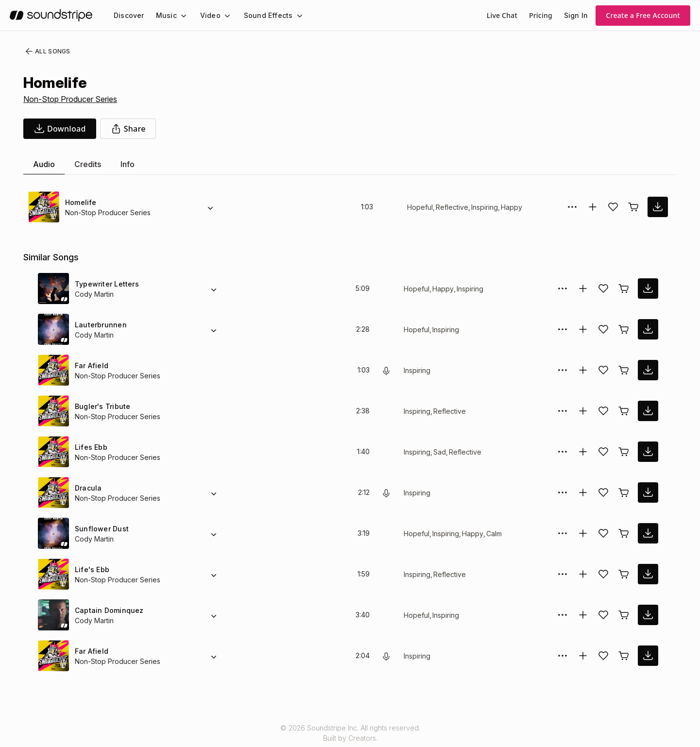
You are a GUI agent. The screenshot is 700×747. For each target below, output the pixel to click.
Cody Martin (94, 294)
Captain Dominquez (108, 610)
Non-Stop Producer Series (70, 99)
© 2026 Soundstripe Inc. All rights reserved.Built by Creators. (350, 733)
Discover (128, 15)
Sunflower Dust (100, 529)
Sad (441, 452)
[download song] (60, 129)
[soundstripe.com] (51, 15)
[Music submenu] (179, 16)
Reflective (451, 207)
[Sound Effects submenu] (290, 16)
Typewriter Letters (105, 284)
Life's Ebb (91, 569)
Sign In (577, 15)
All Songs (46, 51)
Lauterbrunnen (100, 325)
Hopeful (420, 207)
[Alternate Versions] (210, 207)
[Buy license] (633, 207)
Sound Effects (262, 15)
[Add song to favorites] (613, 207)
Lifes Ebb (90, 447)
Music (164, 15)
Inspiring (483, 207)
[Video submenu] (222, 16)
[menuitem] (128, 15)
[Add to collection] (593, 207)
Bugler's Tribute (101, 406)
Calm (495, 534)
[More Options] (572, 207)
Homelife (80, 202)
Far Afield (91, 365)
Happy (511, 207)
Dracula (88, 488)
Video (206, 15)
